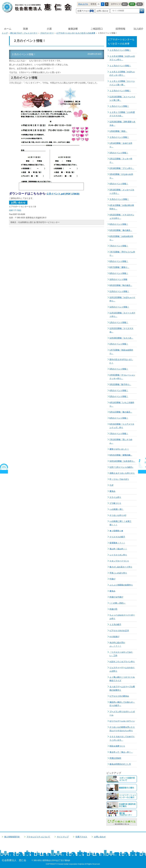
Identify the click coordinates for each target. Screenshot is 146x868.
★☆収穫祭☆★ (116, 531)
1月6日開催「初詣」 (118, 131)
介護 (49, 29)
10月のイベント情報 (118, 279)
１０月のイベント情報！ (120, 50)
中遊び (112, 579)
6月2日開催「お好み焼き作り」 (121, 238)
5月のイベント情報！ (119, 396)
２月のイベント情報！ (119, 137)
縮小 (125, 4)
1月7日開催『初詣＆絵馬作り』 (121, 352)
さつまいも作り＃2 (118, 515)
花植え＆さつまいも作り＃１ (122, 473)
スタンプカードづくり (119, 561)
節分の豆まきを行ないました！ (121, 361)
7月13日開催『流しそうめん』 (121, 441)
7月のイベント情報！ (119, 246)
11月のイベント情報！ (119, 291)
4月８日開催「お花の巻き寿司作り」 (122, 207)
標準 (132, 4)
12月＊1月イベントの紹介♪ (121, 467)
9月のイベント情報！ (119, 273)
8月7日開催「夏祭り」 (119, 267)
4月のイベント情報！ (119, 184)
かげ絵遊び (114, 637)
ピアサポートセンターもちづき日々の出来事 (76, 33)
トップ (5, 33)
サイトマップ (63, 837)
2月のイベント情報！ (119, 344)
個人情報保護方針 (12, 837)
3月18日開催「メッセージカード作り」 (122, 192)
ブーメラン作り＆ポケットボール (122, 713)
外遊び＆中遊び (116, 597)
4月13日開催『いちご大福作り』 (122, 404)
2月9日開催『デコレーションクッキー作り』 (122, 377)
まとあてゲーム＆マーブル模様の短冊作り (122, 688)
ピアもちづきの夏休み (119, 696)
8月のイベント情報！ (119, 261)
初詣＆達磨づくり (117, 746)
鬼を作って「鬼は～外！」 (121, 752)
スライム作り (115, 497)
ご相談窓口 (97, 29)
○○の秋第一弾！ (116, 509)
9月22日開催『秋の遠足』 (121, 285)
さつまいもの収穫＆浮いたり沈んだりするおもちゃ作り (122, 729)
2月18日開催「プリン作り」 (122, 168)
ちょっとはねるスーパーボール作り (122, 617)
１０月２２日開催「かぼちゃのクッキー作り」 (122, 74)
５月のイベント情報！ (119, 199)
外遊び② (113, 609)
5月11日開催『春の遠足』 (121, 412)
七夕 (111, 485)
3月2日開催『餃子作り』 (120, 384)
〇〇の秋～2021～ (118, 603)
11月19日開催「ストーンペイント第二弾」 (122, 98)
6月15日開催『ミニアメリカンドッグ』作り (122, 426)
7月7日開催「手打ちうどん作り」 (122, 254)
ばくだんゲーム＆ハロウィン (122, 721)
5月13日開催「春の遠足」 (121, 230)
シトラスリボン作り (118, 555)
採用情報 (120, 29)
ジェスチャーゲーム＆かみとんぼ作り (122, 669)
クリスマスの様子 (117, 537)
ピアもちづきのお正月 (119, 631)
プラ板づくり (115, 503)
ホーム (8, 29)
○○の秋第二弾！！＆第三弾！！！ (120, 523)
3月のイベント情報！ (119, 153)
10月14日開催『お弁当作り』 (122, 461)
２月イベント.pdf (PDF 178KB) (63, 194)
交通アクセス (83, 11)
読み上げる (83, 4)
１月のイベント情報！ (119, 106)
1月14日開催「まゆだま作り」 (121, 145)
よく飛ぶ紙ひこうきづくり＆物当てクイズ (122, 679)
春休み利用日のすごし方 (120, 764)
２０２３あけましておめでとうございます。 (122, 738)
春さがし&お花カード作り (121, 567)
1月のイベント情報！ (119, 322)
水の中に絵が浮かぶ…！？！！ (117, 644)
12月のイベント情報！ (119, 307)
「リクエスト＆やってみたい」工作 (121, 654)
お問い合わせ (102, 11)
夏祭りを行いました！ (119, 449)
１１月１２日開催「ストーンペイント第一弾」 (122, 83)
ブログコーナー (47, 33)
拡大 (140, 4)
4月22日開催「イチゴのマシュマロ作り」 (122, 217)
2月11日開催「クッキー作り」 (121, 160)
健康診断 (73, 29)
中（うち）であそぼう (119, 479)
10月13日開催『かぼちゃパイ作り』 (122, 299)
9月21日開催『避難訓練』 (121, 455)
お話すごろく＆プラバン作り (122, 662)
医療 (26, 29)
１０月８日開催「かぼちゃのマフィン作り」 (122, 58)
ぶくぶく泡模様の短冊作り (121, 585)
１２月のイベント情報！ (120, 91)
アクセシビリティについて (38, 837)
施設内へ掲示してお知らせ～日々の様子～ (122, 704)
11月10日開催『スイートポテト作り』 (122, 315)
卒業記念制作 (115, 758)
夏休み (112, 491)
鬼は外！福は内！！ (118, 549)
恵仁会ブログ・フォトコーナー (24, 33)
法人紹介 (138, 29)
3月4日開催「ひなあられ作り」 (121, 176)
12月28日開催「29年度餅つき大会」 (122, 123)
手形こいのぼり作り (118, 573)
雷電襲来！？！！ (117, 543)
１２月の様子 (115, 624)
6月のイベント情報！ (119, 224)
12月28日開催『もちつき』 (121, 338)
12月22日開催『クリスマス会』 (121, 330)
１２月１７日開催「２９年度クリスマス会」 (122, 114)
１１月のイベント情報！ (120, 66)
